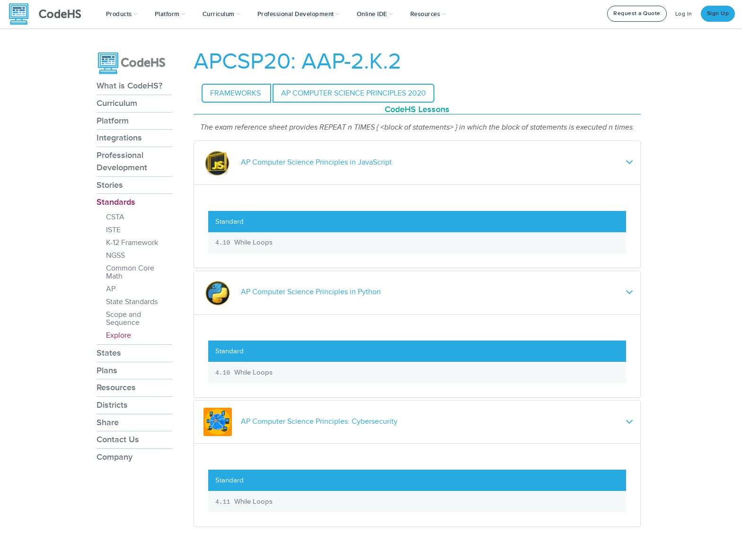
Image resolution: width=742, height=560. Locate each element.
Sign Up (718, 13)
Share (108, 422)
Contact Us (118, 439)
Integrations (119, 138)
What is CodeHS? (129, 86)
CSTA (115, 217)
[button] (122, 14)
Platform (113, 121)
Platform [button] (170, 14)
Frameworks (236, 93)
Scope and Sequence (124, 319)
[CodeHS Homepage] (49, 14)
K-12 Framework (132, 243)
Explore (119, 335)
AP (111, 289)
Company (115, 457)
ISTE (113, 230)
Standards (116, 202)
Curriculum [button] (221, 14)
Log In (684, 14)
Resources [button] (428, 14)
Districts (112, 405)
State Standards (132, 302)
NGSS (115, 255)
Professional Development (122, 161)
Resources (116, 387)
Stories (110, 185)
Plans (107, 370)
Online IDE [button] (375, 14)
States (109, 353)
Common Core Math (130, 272)
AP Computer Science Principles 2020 (353, 93)
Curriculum (117, 103)
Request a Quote (637, 13)
